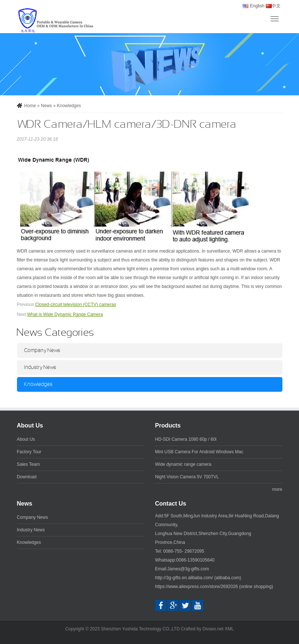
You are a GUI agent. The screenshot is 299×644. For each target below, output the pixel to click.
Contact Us (171, 504)
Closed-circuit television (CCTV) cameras (76, 305)
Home (30, 106)
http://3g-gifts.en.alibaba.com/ (184, 578)
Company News (42, 351)
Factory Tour (29, 452)
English (253, 6)
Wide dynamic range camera (183, 464)
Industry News (40, 367)
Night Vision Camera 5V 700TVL (187, 477)
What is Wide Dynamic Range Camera (65, 314)
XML (229, 629)
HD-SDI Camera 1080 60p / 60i (186, 439)
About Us (30, 425)
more (277, 489)
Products (168, 425)
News (46, 106)
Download (27, 477)
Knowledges (69, 106)
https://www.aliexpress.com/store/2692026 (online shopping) (214, 587)
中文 (272, 6)
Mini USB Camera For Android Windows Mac (199, 452)
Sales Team (28, 464)
